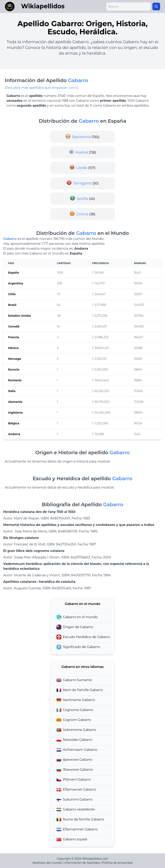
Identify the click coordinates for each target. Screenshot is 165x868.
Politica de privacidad (117, 863)
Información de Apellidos (82, 863)
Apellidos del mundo (47, 863)
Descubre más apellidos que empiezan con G (42, 88)
